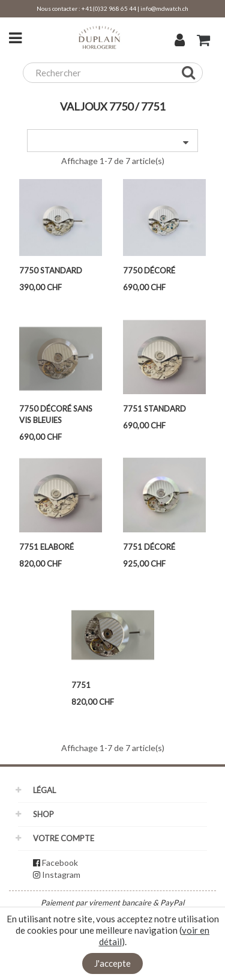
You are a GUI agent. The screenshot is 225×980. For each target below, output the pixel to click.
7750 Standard (51, 270)
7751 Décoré (149, 547)
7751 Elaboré (46, 547)
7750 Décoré (149, 270)
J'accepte (112, 963)
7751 (81, 685)
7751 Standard (154, 409)
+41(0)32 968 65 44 (109, 8)
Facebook (60, 863)
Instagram (61, 875)
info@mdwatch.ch (164, 8)
